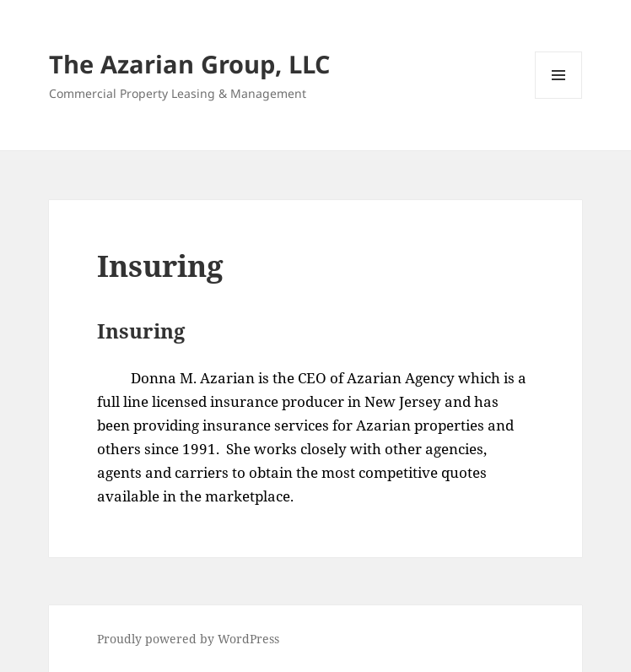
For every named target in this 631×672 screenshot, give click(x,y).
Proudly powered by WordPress (188, 639)
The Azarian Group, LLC (189, 64)
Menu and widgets (559, 98)
